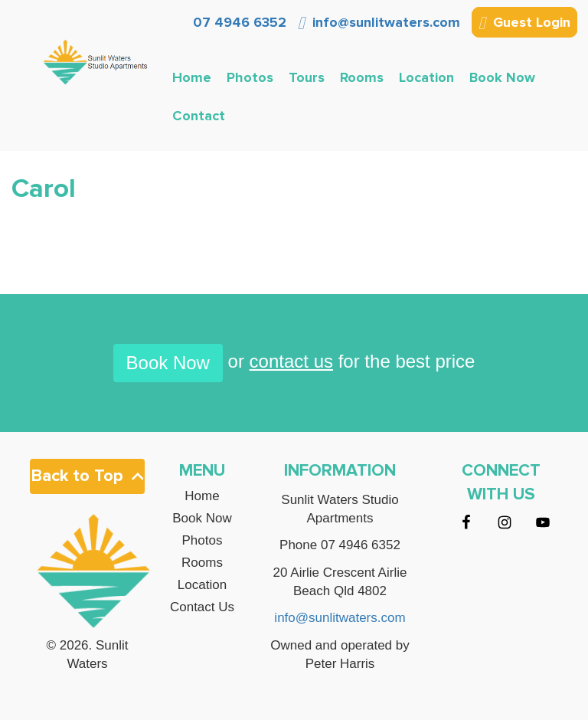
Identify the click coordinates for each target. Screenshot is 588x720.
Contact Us (202, 607)
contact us (291, 361)
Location (426, 77)
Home (192, 77)
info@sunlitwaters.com (379, 22)
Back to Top (87, 476)
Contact (199, 116)
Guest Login (524, 24)
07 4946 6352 (238, 22)
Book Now (502, 77)
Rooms (362, 77)
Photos (250, 77)
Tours (307, 77)
